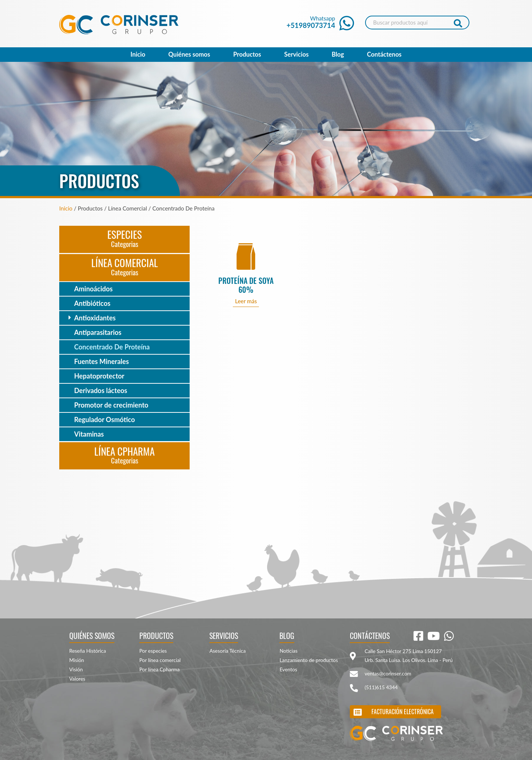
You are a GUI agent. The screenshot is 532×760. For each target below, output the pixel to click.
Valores (77, 679)
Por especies (153, 651)
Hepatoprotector (99, 376)
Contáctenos (384, 54)
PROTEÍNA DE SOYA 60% (246, 285)
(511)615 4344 (381, 687)
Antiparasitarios (98, 332)
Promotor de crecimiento (111, 405)
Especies (125, 238)
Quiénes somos (189, 54)
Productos (247, 54)
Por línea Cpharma (159, 669)
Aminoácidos (93, 289)
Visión (76, 669)
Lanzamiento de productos (309, 660)
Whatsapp (320, 22)
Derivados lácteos (101, 390)
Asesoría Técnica (227, 651)
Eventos (288, 669)
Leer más (246, 301)
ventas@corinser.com (388, 674)
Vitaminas (89, 434)
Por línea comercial (160, 660)
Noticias (288, 651)
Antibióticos (92, 303)
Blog (338, 54)
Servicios (297, 54)
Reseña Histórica (88, 651)
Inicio (138, 54)
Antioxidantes (95, 318)
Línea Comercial (125, 266)
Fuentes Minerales (102, 361)
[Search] (417, 23)
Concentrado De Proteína (112, 347)
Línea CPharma (124, 455)
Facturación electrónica (403, 712)
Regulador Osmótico (104, 419)
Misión (77, 660)
